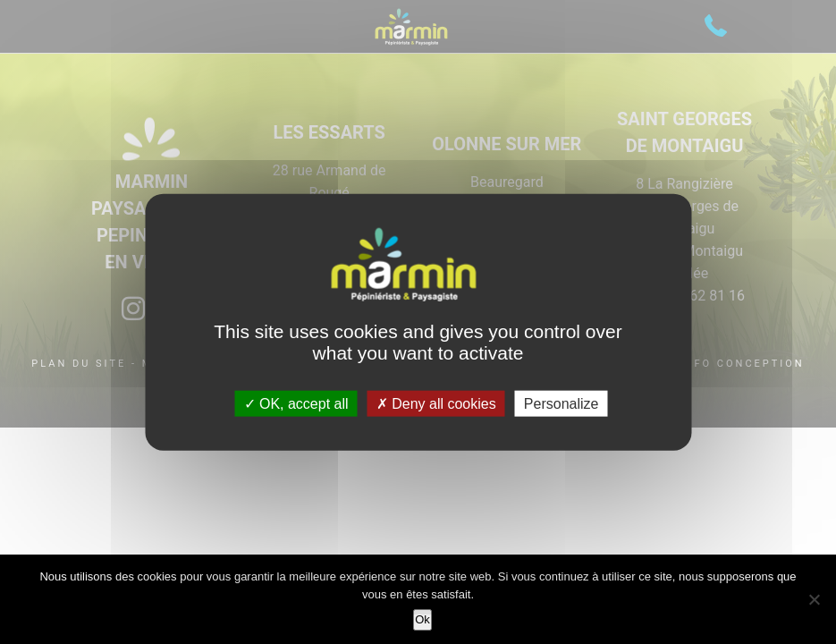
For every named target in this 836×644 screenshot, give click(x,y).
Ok (422, 619)
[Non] (814, 599)
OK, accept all (296, 403)
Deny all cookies (436, 403)
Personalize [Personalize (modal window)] (562, 403)
